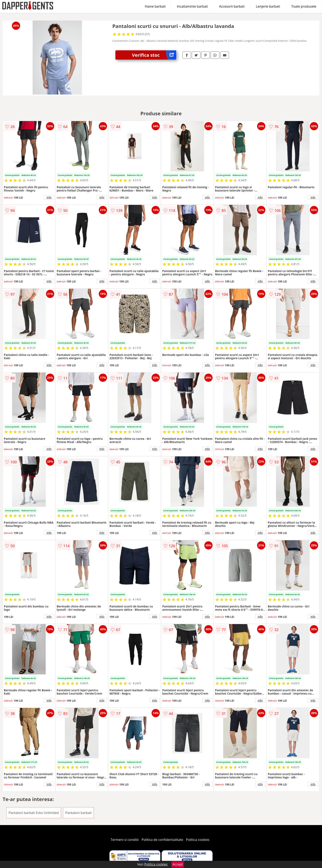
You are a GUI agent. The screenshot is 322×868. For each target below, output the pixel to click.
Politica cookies (198, 840)
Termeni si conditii (125, 840)
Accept (178, 864)
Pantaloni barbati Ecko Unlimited (34, 813)
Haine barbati (155, 6)
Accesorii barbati (232, 6)
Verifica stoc (154, 55)
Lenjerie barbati (268, 6)
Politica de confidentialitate (162, 840)
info (49, 197)
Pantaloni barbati (78, 813)
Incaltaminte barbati (192, 6)
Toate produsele (304, 6)
